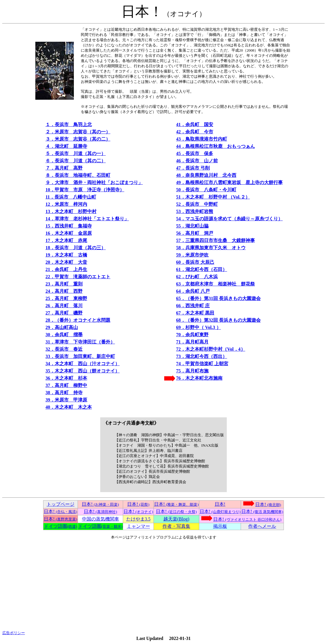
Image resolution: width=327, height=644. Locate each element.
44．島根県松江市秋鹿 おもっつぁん (215, 146)
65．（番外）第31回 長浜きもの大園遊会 (218, 298)
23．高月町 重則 (64, 284)
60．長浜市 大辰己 (195, 262)
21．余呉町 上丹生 (66, 269)
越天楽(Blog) (176, 519)
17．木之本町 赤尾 (66, 240)
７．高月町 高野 (64, 168)
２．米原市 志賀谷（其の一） (78, 132)
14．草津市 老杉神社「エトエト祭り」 (87, 219)
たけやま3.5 (138, 519)
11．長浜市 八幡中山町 (71, 197)
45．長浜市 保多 (195, 153)
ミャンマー (138, 526)
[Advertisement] (163, 585)
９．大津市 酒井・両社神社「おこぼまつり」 (94, 182)
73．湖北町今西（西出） (202, 356)
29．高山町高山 (62, 327)
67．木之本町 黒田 (195, 313)
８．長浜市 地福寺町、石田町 (78, 175)
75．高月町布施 (192, 371)
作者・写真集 (176, 526)
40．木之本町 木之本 (69, 407)
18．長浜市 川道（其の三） (76, 248)
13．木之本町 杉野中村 (71, 211)
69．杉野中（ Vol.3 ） (199, 327)
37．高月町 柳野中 (66, 385)
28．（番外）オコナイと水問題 (78, 320)
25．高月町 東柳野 (66, 298)
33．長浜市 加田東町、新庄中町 (80, 356)
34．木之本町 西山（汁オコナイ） (83, 364)
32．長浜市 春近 (64, 349)
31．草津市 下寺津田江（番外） (80, 342)
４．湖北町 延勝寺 (66, 146)
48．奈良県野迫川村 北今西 (206, 175)
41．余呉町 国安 (195, 124)
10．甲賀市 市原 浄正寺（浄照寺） (85, 190)
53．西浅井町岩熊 (195, 211)
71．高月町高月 (192, 342)
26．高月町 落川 (64, 306)
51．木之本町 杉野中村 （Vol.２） (213, 197)
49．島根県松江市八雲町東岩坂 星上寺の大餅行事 (229, 182)
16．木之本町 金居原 (69, 233)
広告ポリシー (14, 633)
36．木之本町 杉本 (66, 378)
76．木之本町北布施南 (199, 378)
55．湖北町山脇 (192, 226)
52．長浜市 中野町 (197, 204)
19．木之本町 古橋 (66, 255)
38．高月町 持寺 (64, 393)
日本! (100, 504)
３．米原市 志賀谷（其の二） (78, 139)
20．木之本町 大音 (66, 262)
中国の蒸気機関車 (101, 519)
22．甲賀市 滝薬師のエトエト (78, 277)
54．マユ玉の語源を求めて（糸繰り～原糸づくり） (229, 219)
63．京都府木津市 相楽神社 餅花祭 (215, 284)
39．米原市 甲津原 (66, 400)
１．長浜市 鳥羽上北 (69, 124)
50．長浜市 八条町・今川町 (206, 190)
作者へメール (262, 526)
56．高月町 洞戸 (195, 233)
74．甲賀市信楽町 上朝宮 (202, 364)
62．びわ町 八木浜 (197, 277)
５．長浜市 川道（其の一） (76, 153)
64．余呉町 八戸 (193, 291)
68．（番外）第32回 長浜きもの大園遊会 (218, 320)
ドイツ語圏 (61, 526)
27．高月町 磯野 (64, 313)
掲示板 (220, 526)
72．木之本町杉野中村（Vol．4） (211, 349)
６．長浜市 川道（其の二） (76, 161)
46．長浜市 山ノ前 (197, 161)
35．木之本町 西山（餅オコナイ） (83, 371)
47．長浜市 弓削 (193, 168)
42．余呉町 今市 (195, 132)
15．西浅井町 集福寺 (69, 226)
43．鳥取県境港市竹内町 (202, 139)
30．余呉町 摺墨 (64, 335)
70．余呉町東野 (192, 335)
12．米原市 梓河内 (66, 204)
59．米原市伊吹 (192, 255)
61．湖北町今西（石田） (202, 269)
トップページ (61, 504)
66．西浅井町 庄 (193, 306)
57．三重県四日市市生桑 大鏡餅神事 (215, 240)
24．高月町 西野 (64, 291)
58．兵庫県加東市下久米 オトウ (211, 248)
